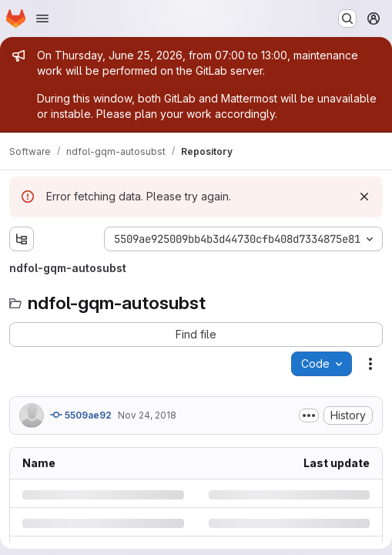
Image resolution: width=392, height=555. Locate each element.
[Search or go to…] (347, 18)
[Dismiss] (364, 197)
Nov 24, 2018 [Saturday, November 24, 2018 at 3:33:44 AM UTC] (147, 415)
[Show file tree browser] (22, 239)
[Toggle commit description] (309, 415)
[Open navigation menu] (42, 18)
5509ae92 (81, 415)
